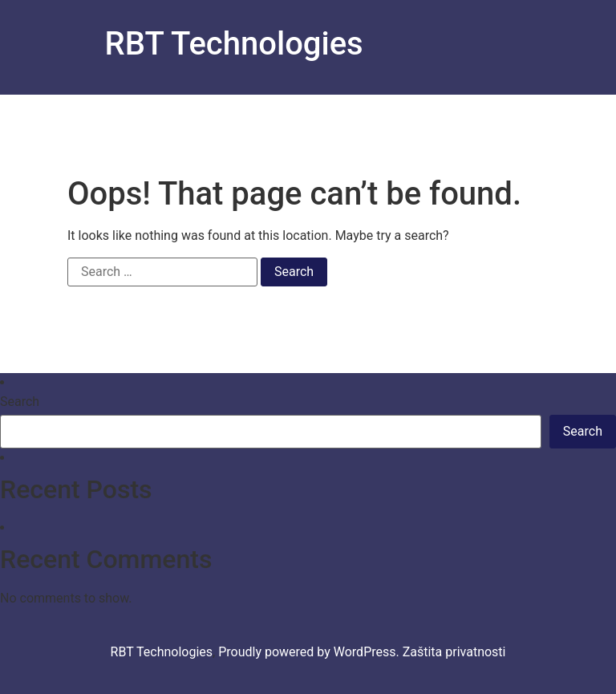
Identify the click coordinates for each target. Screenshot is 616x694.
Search (20, 402)
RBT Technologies (234, 44)
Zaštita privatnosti (454, 652)
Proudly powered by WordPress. (310, 652)
